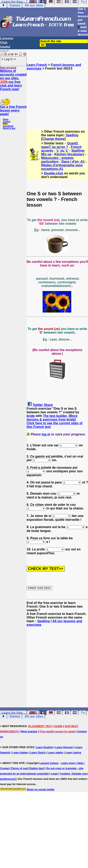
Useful (5, 47)
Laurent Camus (49, 763)
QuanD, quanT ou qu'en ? (60, 145)
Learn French (37, 65)
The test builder (55, 416)
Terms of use (19, 768)
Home (6, 119)
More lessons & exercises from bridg (52, 418)
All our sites (34, 5)
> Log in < (9, 59)
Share (48, 405)
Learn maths (55, 753)
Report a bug (9, 128)
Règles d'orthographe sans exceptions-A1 (62, 167)
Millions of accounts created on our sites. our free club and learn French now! (13, 80)
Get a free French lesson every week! (13, 110)
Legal (54, 774)
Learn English (44, 747)
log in (46, 434)
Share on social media (40, 789)
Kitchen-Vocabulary (69, 154)
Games (15, 5)
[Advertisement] (57, 98)
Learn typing (73, 753)
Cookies (65, 774)
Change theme (53, 139)
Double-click (54, 173)
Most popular (29, 731)
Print (5, 124)
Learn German (64, 747)
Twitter (38, 405)
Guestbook (8, 126)
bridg (31, 416)
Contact (7, 122)
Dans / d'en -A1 (73, 162)
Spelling (72, 135)
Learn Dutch (38, 753)
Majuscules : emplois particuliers (57, 160)
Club (4, 43)
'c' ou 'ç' (62, 151)
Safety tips (37, 768)
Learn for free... (13, 713)
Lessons (7, 38)
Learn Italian (20, 753)
